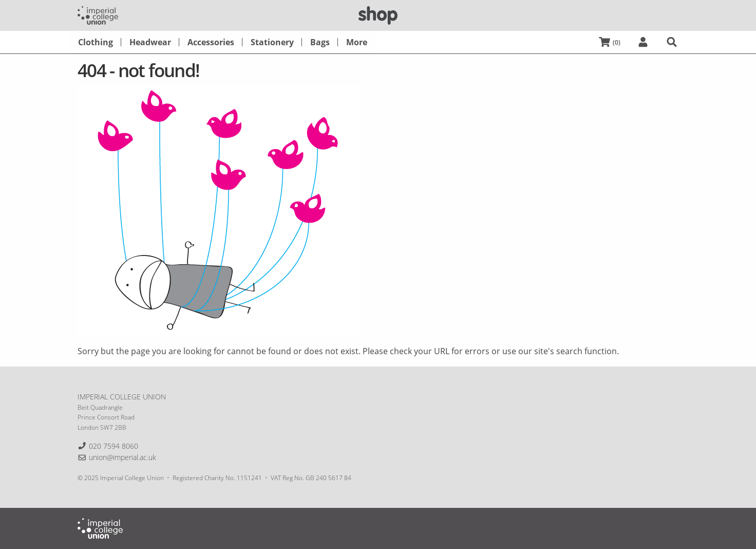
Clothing (96, 42)
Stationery (272, 42)
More (357, 42)
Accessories (211, 42)
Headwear (150, 42)
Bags (320, 42)
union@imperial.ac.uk (122, 457)
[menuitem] (96, 42)
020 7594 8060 (114, 446)
